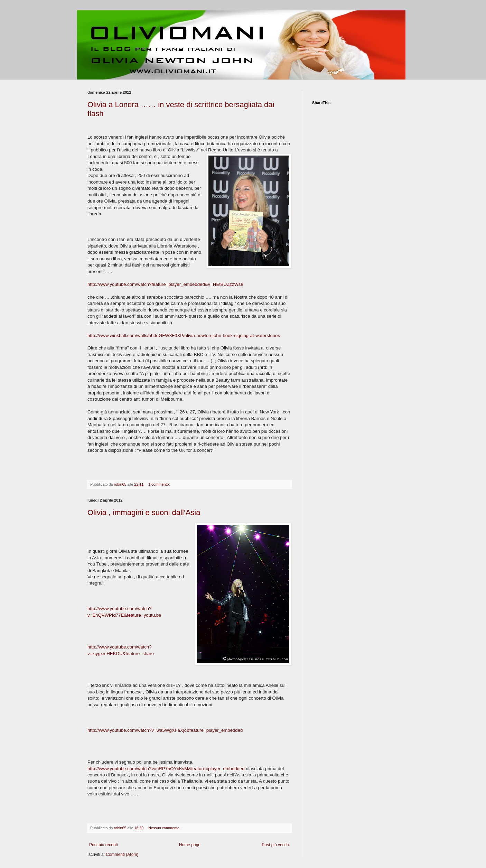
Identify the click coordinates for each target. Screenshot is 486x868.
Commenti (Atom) (122, 855)
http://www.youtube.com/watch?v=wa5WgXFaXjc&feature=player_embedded (165, 730)
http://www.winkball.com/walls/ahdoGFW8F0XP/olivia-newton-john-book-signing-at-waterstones (184, 335)
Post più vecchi (276, 845)
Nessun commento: (165, 828)
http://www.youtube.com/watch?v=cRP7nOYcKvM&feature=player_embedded (166, 769)
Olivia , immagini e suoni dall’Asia (144, 512)
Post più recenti (104, 845)
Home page (190, 845)
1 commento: (160, 484)
